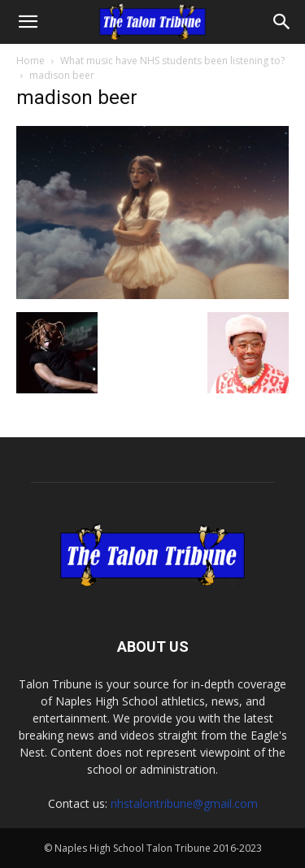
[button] (28, 22)
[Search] (282, 22)
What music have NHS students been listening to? (172, 61)
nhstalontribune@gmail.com (184, 803)
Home (30, 61)
